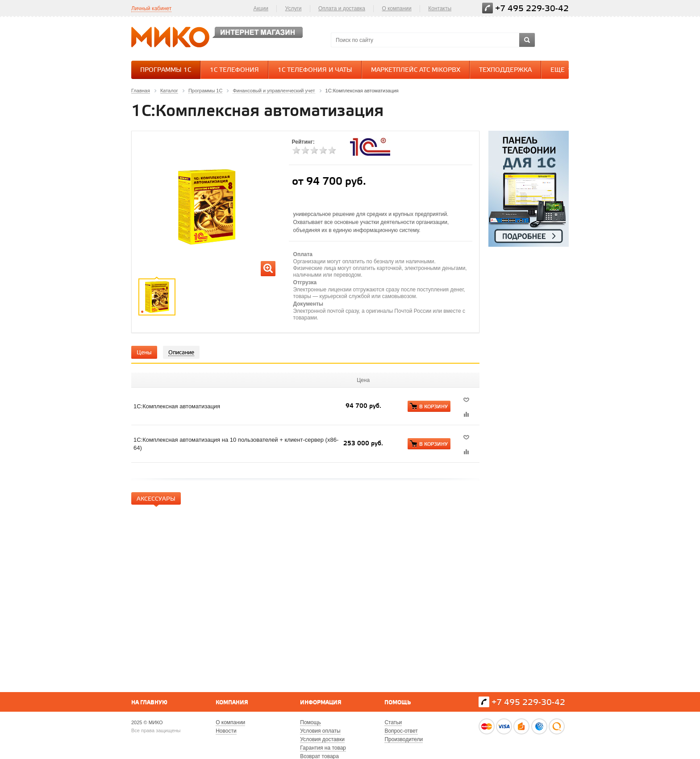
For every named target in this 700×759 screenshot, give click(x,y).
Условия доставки (322, 739)
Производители (404, 739)
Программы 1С (166, 70)
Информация (321, 703)
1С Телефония (234, 70)
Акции (261, 8)
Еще (562, 70)
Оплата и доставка (342, 8)
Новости (226, 731)
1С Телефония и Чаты (315, 70)
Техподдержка (505, 70)
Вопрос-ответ (401, 731)
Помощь (398, 703)
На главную (149, 703)
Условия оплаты (320, 731)
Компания (232, 703)
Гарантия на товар (323, 748)
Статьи (393, 722)
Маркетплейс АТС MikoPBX (416, 70)
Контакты (440, 8)
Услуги (294, 8)
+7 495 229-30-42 (532, 9)
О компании (397, 8)
